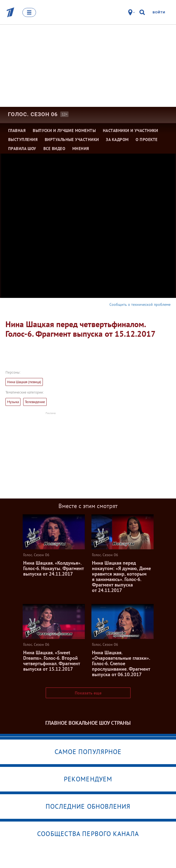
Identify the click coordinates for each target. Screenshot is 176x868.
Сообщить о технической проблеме (140, 304)
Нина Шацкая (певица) (24, 382)
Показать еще (88, 693)
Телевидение (35, 402)
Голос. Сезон (33, 114)
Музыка (13, 402)
